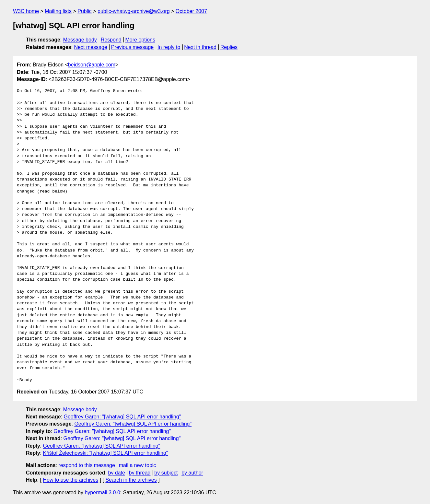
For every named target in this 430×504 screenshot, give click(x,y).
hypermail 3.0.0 (102, 492)
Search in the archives (131, 480)
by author (192, 473)
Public (85, 11)
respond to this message (87, 465)
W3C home (26, 11)
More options (140, 40)
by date (116, 473)
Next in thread (200, 47)
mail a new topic (138, 465)
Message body (80, 40)
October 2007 (191, 11)
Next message (91, 47)
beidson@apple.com (92, 65)
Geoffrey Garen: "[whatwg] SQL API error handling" (122, 417)
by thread (140, 473)
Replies (229, 47)
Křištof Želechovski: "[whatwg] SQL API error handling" (105, 453)
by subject (166, 473)
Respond (111, 40)
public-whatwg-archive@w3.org (134, 11)
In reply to (169, 47)
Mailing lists (58, 11)
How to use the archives (70, 480)
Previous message (133, 47)
